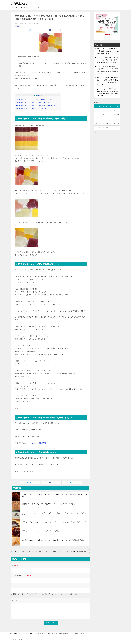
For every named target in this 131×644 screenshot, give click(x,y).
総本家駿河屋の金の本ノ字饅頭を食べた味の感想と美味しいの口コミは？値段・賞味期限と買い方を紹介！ (49, 504)
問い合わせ (41, 8)
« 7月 (96, 132)
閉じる (40, 95)
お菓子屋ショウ (21, 3)
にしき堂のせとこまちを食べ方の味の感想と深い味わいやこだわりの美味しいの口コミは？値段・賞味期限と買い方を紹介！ (54, 540)
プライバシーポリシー (27, 8)
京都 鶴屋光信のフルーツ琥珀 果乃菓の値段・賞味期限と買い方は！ (38, 105)
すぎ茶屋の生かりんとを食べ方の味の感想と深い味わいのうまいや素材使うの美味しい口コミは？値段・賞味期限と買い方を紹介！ (54, 496)
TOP (18, 634)
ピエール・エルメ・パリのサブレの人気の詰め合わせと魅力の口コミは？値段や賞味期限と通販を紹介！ (108, 51)
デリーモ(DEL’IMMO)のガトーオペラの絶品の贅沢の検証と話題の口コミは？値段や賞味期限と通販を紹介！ (107, 60)
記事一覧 (15, 8)
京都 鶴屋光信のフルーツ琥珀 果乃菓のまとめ (31, 108)
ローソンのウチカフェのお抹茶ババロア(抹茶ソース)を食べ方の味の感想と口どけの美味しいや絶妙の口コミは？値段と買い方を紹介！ (55, 514)
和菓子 (17, 26)
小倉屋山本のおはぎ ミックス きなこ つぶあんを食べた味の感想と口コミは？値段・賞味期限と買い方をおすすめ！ (71, 551)
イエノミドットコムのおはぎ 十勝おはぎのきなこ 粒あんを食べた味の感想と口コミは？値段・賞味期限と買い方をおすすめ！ (32, 551)
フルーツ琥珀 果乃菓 (39, 443)
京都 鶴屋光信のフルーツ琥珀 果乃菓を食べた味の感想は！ (35, 99)
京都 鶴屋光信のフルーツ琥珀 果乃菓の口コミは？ (33, 102)
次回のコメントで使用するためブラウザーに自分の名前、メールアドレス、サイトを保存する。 (45, 594)
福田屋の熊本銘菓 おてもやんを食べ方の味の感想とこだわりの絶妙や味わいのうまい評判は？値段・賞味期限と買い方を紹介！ (55, 522)
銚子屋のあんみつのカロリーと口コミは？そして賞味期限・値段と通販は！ (41, 531)
